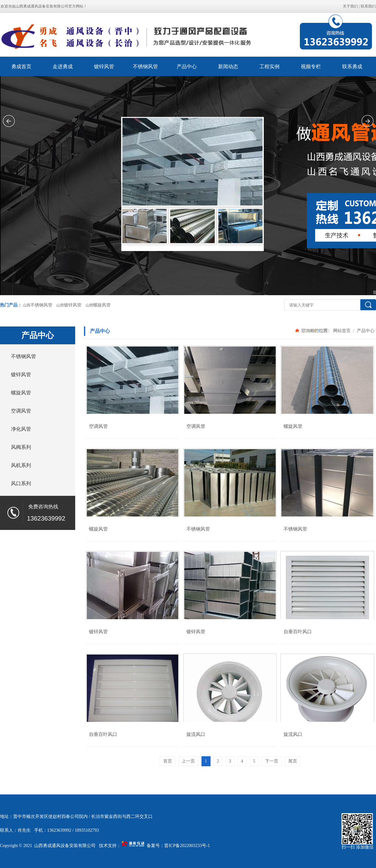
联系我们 (368, 6)
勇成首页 (21, 67)
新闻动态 (228, 67)
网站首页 (342, 331)
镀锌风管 (104, 67)
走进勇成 (63, 67)
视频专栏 (311, 67)
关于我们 (350, 6)
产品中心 (187, 67)
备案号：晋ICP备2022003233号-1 (178, 846)
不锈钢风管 (145, 67)
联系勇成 (352, 67)
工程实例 (269, 67)
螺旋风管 (102, 305)
